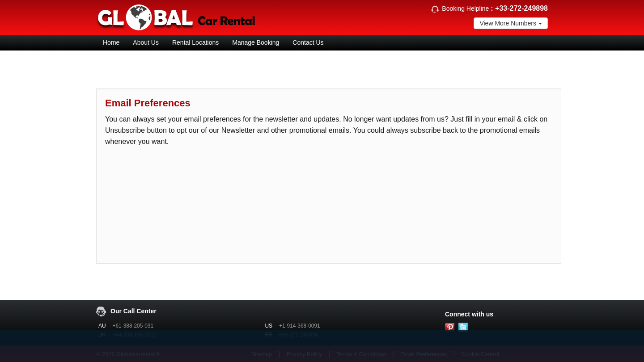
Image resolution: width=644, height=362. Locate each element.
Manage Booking (256, 42)
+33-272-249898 (521, 8)
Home (111, 42)
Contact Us (308, 42)
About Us (146, 42)
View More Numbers (511, 23)
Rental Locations (195, 42)
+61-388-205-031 (133, 326)
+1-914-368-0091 (300, 326)
